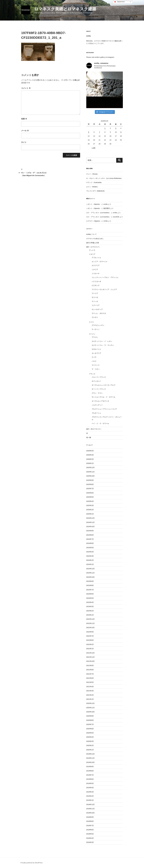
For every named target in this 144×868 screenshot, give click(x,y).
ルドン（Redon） (93, 187)
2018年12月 (91, 804)
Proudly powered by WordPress (32, 863)
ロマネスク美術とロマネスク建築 (65, 9)
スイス (91, 322)
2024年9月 (90, 531)
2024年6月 (90, 543)
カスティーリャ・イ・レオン (102, 341)
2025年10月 (91, 476)
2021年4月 (90, 687)
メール (25, 131)
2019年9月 (90, 767)
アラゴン (95, 337)
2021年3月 (90, 691)
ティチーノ (96, 329)
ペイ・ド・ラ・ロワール (100, 423)
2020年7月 (90, 724)
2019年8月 (90, 771)
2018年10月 (91, 813)
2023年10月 (91, 577)
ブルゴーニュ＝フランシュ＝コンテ (104, 409)
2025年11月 (91, 472)
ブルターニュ (96, 413)
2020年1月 (90, 750)
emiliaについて (92, 234)
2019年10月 (91, 762)
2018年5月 (90, 834)
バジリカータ (96, 281)
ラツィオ (95, 301)
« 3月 (94, 148)
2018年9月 (90, 817)
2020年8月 (90, 720)
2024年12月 (91, 518)
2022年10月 (91, 628)
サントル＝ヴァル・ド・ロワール (103, 397)
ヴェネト (95, 317)
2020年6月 (90, 729)
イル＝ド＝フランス (99, 377)
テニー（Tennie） (93, 174)
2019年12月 (91, 754)
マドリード (96, 365)
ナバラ (94, 357)
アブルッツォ (96, 258)
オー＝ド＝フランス (99, 389)
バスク (94, 361)
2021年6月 (90, 678)
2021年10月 (91, 661)
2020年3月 (90, 741)
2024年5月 (90, 548)
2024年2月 (90, 560)
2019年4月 (90, 788)
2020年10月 (91, 712)
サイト (24, 142)
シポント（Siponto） (94, 204)
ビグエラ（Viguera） (94, 221)
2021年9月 (90, 666)
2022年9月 (90, 632)
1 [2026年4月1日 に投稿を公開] (105, 128)
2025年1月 (90, 514)
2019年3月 (90, 792)
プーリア (95, 293)
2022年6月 (90, 640)
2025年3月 (90, 505)
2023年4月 (90, 602)
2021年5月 (90, 682)
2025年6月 (90, 493)
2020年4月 (90, 737)
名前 (24, 119)
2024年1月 (90, 564)
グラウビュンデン (98, 325)
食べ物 (89, 437)
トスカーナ (96, 273)
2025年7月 (90, 489)
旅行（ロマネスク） (93, 247)
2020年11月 (91, 708)
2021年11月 (91, 657)
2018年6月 (90, 830)
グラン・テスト (97, 393)
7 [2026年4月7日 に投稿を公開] (100, 132)
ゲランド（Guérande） (94, 182)
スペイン (92, 334)
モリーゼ (95, 297)
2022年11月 (91, 623)
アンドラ (92, 250)
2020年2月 (90, 745)
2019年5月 (90, 783)
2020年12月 (91, 703)
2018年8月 (90, 821)
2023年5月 (90, 598)
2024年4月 (90, 552)
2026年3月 (90, 455)
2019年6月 (90, 779)
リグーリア (96, 305)
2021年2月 (90, 695)
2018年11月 (91, 809)
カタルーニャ (96, 349)
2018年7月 (90, 826)
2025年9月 (90, 480)
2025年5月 (90, 497)
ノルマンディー (97, 405)
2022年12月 (91, 619)
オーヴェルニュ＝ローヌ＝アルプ (103, 385)
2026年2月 (90, 459)
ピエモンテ (96, 285)
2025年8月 (90, 484)
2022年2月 (90, 644)
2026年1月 (90, 463)
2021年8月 (90, 670)
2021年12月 (91, 653)
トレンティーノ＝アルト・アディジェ (105, 277)
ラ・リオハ (96, 369)
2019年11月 (91, 758)
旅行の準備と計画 (93, 243)
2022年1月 (90, 649)
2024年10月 (91, 527)
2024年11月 (91, 522)
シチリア (95, 270)
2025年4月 (90, 501)
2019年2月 (90, 796)
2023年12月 (91, 569)
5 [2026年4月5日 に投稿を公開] (89, 132)
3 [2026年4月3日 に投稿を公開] (116, 128)
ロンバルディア (97, 309)
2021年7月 (90, 674)
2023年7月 (90, 590)
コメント (26, 88)
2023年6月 (90, 594)
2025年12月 (91, 468)
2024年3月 (90, 556)
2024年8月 (90, 535)
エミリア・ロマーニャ (100, 262)
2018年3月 (90, 842)
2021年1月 (90, 699)
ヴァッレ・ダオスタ (99, 313)
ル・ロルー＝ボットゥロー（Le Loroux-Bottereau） (105, 178)
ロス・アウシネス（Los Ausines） (98, 213)
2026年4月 (90, 451)
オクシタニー (96, 381)
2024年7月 (90, 539)
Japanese (119, 2)
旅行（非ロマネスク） (94, 429)
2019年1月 (90, 800)
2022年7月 (90, 636)
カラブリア (96, 265)
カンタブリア (96, 353)
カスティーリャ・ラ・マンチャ (103, 345)
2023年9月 (90, 581)
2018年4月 (90, 838)
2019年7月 (90, 775)
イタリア (92, 254)
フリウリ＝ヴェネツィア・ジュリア (104, 289)
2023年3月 (90, 606)
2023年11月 (91, 573)
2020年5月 (90, 733)
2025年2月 (90, 510)
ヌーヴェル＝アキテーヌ (100, 401)
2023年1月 (90, 615)
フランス (92, 374)
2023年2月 (90, 611)
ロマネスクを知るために (95, 239)
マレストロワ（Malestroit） (96, 191)
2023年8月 (90, 585)
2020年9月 (90, 716)
